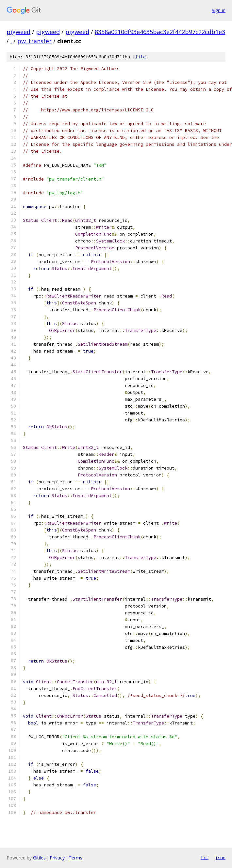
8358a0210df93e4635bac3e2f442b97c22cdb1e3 (160, 32)
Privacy (57, 858)
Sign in (219, 10)
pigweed (18, 32)
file (141, 57)
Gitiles (39, 858)
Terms (75, 858)
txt (205, 858)
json (220, 858)
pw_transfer (34, 41)
